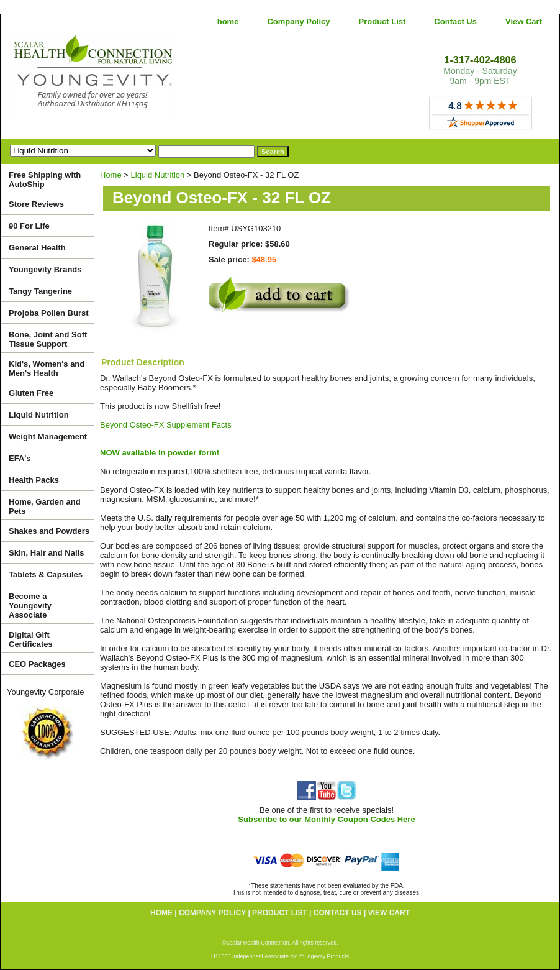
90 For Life (29, 226)
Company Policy (298, 21)
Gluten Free (31, 393)
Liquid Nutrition (158, 175)
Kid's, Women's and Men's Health (47, 368)
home (228, 21)
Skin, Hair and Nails (46, 553)
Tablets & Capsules (46, 574)
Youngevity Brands (45, 269)
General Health (37, 248)
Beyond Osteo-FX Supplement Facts (166, 425)
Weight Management (48, 437)
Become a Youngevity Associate (30, 606)
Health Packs (34, 480)
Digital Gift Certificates (31, 639)
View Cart (524, 21)
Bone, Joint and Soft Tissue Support (48, 339)
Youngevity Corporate (46, 692)
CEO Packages (37, 664)
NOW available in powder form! (160, 453)
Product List (382, 21)
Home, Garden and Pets (45, 506)
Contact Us (455, 21)
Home (111, 175)
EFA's (20, 458)
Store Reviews (36, 204)
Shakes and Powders (49, 531)
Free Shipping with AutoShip (45, 180)
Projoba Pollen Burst (49, 313)
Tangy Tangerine (40, 291)
